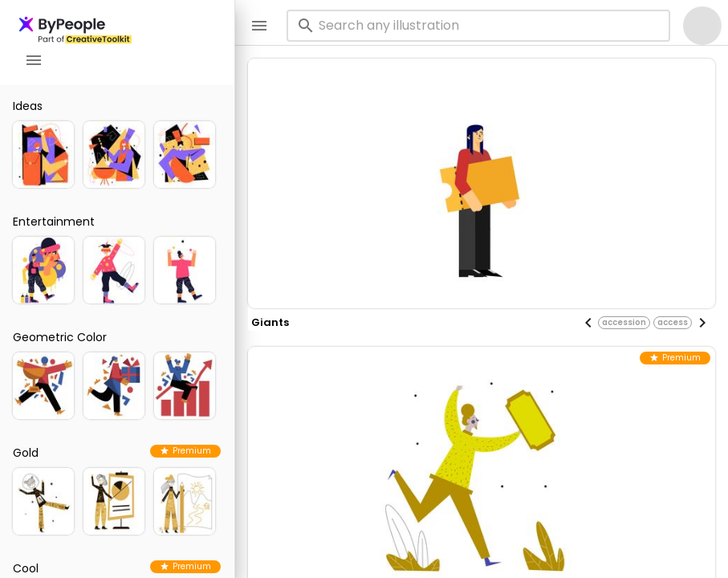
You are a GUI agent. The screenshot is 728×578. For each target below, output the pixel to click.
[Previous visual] (588, 323)
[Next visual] (702, 323)
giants (270, 322)
